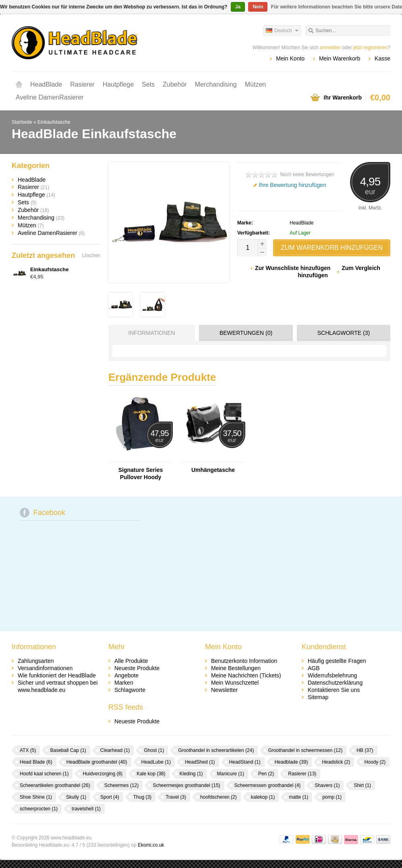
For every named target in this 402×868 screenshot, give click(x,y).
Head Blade (36, 762)
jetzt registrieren (370, 48)
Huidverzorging (103, 774)
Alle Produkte (131, 661)
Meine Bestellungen (236, 668)
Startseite (19, 85)
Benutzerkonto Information (244, 661)
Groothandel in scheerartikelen (216, 750)
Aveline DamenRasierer (50, 97)
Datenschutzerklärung (335, 683)
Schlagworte (130, 690)
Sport (110, 797)
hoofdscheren (219, 797)
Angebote (126, 675)
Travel (176, 797)
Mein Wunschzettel (235, 683)
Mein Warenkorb (340, 58)
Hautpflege (118, 84)
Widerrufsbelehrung (332, 675)
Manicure (231, 774)
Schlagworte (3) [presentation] (344, 333)
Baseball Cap (68, 750)
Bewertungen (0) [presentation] (246, 333)
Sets (148, 84)
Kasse (382, 58)
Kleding (191, 774)
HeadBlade (46, 84)
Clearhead (115, 750)
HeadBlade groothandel (97, 762)
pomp (332, 797)
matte (298, 797)
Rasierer (82, 84)
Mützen (255, 84)
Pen (266, 774)
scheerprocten (39, 809)
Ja (238, 7)
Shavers (327, 785)
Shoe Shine (36, 797)
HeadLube (156, 762)
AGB (314, 668)
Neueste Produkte (137, 668)
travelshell (86, 809)
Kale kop (151, 774)
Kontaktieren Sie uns (334, 690)
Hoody (375, 762)
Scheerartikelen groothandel (55, 785)
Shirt (362, 785)
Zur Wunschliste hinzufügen (291, 268)
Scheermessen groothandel (268, 785)
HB (365, 750)
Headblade (291, 762)
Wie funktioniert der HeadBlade (57, 675)
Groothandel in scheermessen (305, 750)
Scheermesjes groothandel (186, 785)
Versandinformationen (45, 668)
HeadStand (245, 762)
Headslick (336, 762)
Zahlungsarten (36, 661)
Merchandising (216, 84)
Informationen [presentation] (151, 333)
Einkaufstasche (54, 122)
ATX (28, 750)
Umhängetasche (213, 470)
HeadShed (200, 762)
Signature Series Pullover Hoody (141, 473)
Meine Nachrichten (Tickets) (246, 675)
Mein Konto (290, 58)
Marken (124, 683)
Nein (258, 7)
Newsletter (224, 690)
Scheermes (121, 785)
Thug (142, 797)
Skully (76, 797)
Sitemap (318, 697)
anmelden (331, 48)
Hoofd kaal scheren (44, 774)
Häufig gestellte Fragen (337, 661)
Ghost (154, 750)
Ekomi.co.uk (151, 845)
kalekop (263, 797)
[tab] (150, 333)
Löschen (91, 255)
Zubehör (175, 84)
